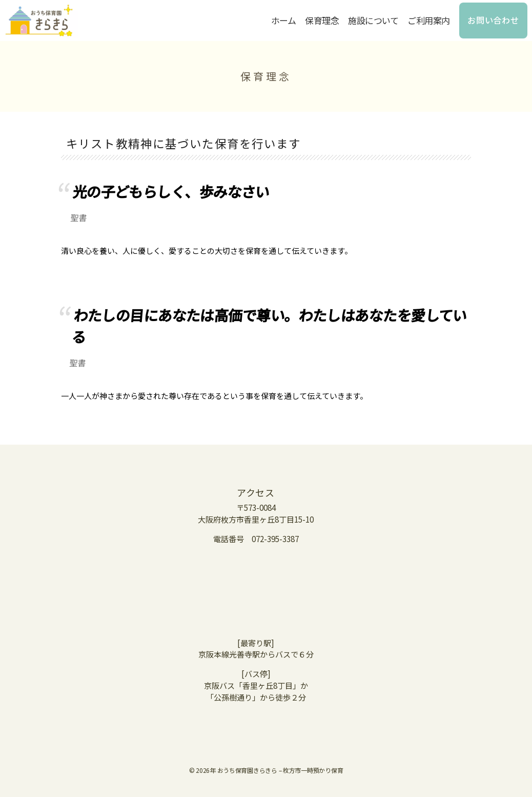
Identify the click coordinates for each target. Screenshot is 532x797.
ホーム (284, 21)
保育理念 (322, 21)
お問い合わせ (493, 20)
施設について (373, 21)
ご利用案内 (429, 21)
